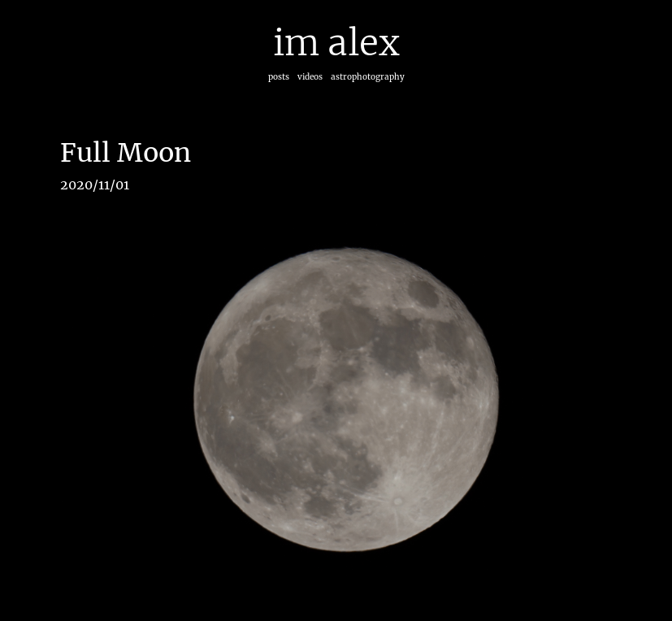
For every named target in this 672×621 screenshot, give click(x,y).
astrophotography (368, 77)
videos (310, 77)
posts (279, 77)
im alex (336, 43)
